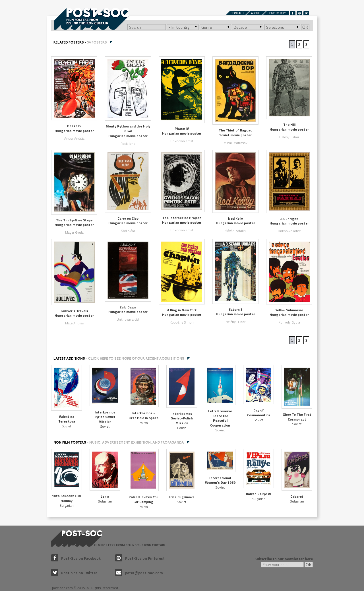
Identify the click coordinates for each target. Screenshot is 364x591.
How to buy (277, 13)
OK (305, 27)
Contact (237, 13)
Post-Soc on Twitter (74, 573)
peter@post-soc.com (139, 573)
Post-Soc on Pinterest (140, 558)
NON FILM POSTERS (119, 442)
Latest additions (119, 359)
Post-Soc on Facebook (76, 558)
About (256, 13)
